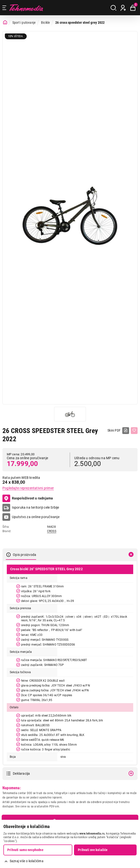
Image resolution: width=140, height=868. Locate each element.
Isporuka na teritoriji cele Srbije (36, 507)
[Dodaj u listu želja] (134, 431)
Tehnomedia (26, 8)
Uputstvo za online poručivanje (36, 517)
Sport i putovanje (24, 23)
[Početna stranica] (5, 22)
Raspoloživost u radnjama (28, 498)
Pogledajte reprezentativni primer (28, 488)
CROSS (52, 531)
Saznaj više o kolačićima (27, 861)
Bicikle (45, 23)
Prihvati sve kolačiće (93, 850)
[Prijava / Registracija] (123, 8)
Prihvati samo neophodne (25, 850)
